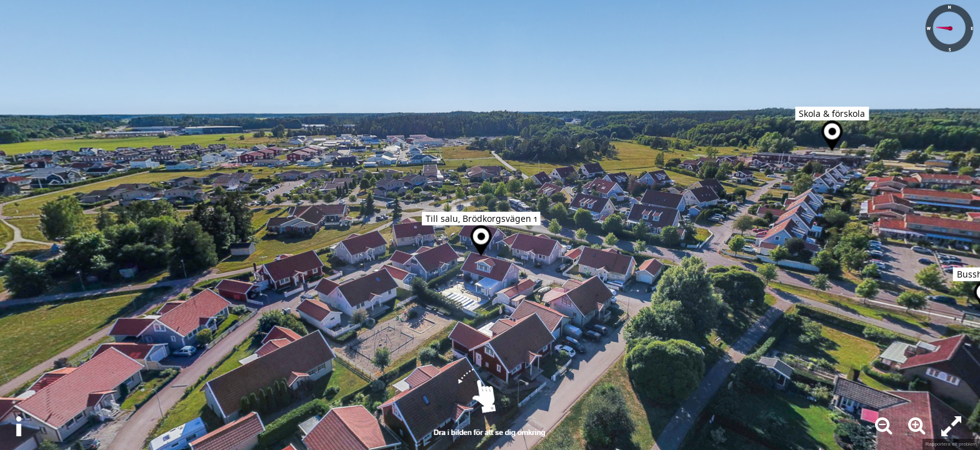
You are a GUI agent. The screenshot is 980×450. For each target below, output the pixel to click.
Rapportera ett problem (951, 444)
